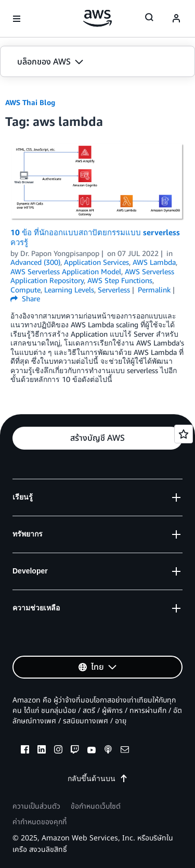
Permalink (154, 290)
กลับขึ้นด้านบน (98, 778)
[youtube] (92, 751)
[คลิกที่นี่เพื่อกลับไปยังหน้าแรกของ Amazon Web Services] (97, 18)
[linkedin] (42, 751)
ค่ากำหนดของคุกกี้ (40, 822)
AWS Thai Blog (30, 102)
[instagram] (58, 751)
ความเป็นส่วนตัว (36, 806)
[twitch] (75, 751)
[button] (97, 62)
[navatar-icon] (176, 19)
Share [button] (25, 298)
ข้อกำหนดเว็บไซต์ (96, 806)
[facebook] (25, 751)
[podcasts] (108, 751)
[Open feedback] (184, 434)
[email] (125, 751)
